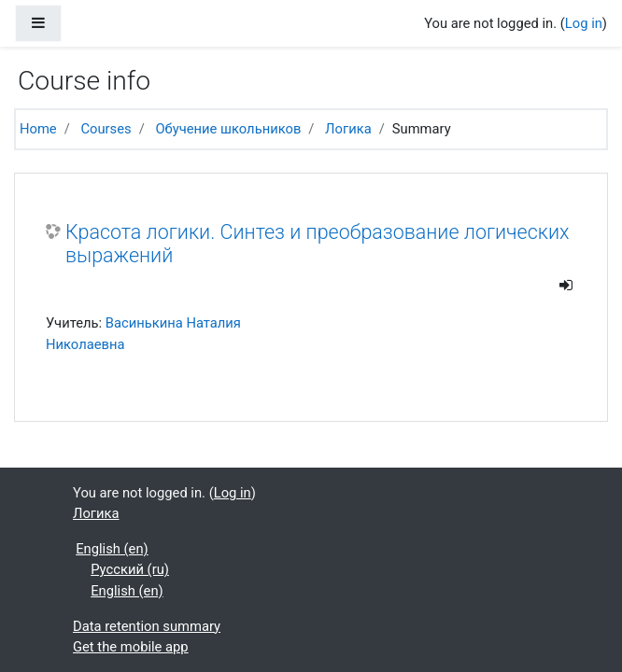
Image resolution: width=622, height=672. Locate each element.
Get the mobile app (131, 647)
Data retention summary (147, 626)
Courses (106, 129)
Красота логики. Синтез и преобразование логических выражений (317, 244)
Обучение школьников (228, 129)
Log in (584, 23)
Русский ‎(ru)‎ (130, 569)
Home (38, 129)
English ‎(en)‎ (112, 549)
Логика (348, 129)
